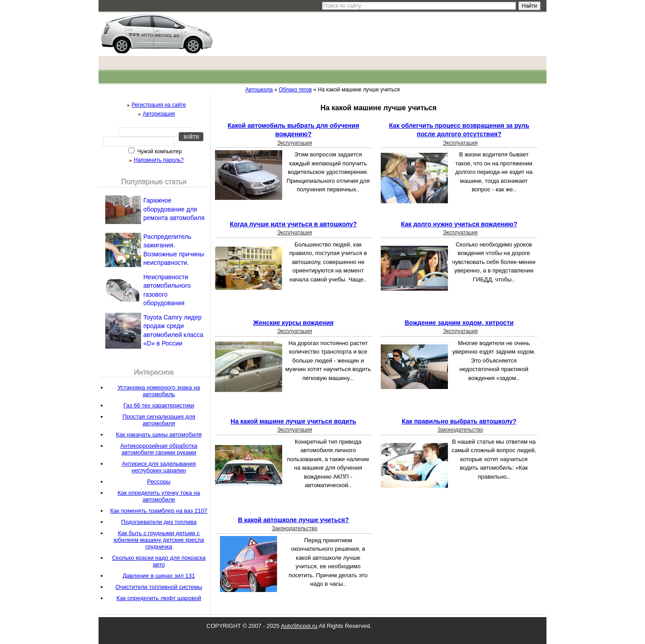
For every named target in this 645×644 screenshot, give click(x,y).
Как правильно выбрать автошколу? (459, 421)
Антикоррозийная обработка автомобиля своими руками (159, 449)
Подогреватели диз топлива (159, 522)
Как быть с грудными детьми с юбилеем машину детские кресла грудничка (159, 540)
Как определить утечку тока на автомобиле (159, 496)
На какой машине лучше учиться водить (293, 421)
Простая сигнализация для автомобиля (159, 420)
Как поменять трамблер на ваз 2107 (159, 511)
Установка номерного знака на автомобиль (159, 391)
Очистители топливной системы (159, 587)
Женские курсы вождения (293, 323)
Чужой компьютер (159, 151)
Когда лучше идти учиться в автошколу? (293, 224)
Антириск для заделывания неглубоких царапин (159, 467)
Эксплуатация (295, 143)
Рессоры (159, 482)
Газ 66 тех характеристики (159, 405)
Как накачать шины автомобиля (159, 434)
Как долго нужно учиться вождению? (459, 224)
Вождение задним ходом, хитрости (459, 323)
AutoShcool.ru (299, 626)
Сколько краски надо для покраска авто (159, 561)
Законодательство (460, 430)
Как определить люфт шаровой (159, 598)
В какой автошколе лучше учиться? (293, 520)
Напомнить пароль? (159, 160)
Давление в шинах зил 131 (159, 576)
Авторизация (159, 114)
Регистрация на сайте (159, 105)
